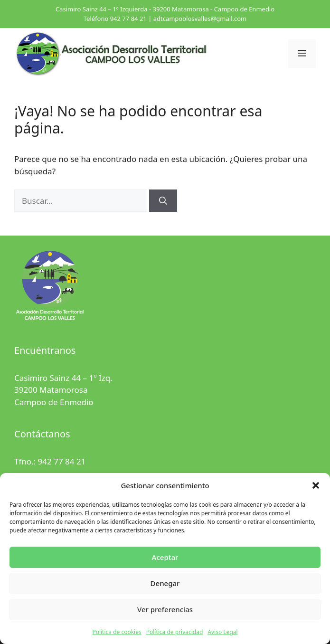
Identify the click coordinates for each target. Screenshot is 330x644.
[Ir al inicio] (112, 53)
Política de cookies (117, 632)
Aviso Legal (222, 632)
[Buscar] (163, 201)
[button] (316, 485)
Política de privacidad (175, 632)
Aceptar (165, 557)
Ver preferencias (165, 609)
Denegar (165, 583)
